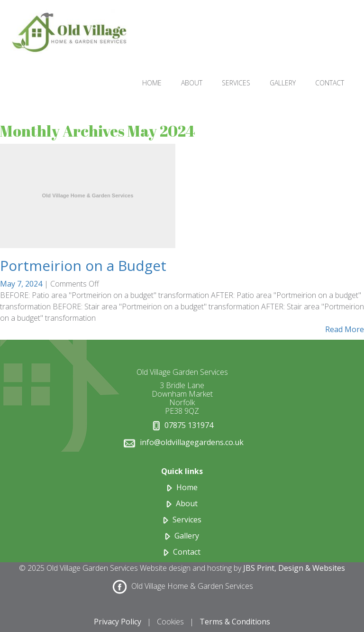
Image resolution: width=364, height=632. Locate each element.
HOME (152, 83)
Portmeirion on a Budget (83, 265)
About (187, 503)
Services (187, 520)
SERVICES (236, 83)
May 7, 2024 (22, 284)
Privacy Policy (118, 622)
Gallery (187, 536)
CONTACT (330, 83)
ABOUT (192, 83)
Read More (345, 329)
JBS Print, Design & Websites (294, 568)
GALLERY (283, 83)
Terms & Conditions (235, 622)
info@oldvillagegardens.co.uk (192, 442)
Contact (187, 552)
